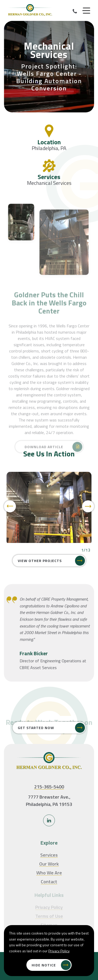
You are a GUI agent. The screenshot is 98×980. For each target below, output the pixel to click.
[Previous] (10, 506)
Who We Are (49, 873)
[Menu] (86, 11)
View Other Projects (40, 561)
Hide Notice (44, 965)
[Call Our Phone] (75, 11)
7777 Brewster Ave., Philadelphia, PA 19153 (49, 801)
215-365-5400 (49, 787)
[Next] (88, 506)
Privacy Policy (59, 951)
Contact (49, 882)
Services (49, 855)
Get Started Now (36, 728)
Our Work (49, 864)
